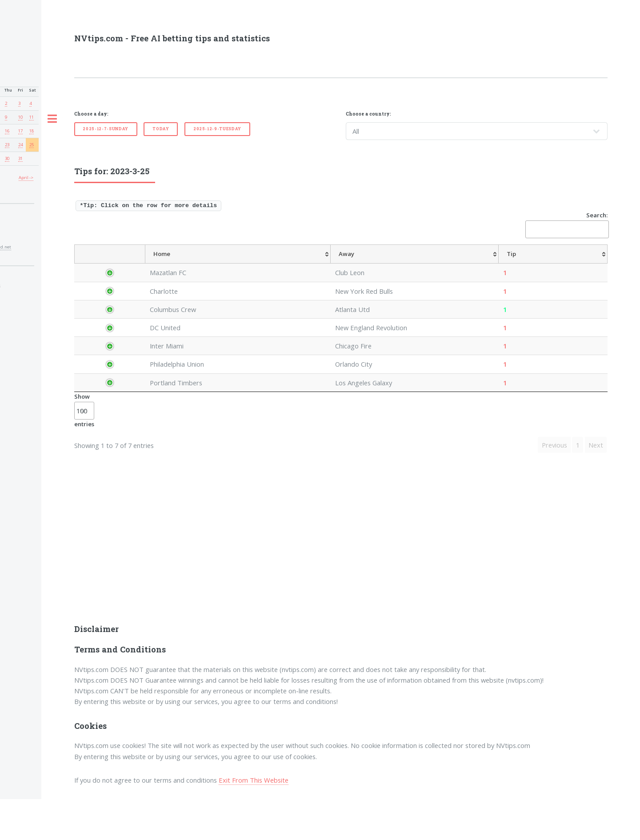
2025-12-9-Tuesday (217, 129)
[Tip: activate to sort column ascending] (320, 264)
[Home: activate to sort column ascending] (199, 264)
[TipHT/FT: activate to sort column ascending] (451, 264)
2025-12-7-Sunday (106, 129)
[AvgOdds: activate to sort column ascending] (348, 264)
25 (32, 145)
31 (20, 158)
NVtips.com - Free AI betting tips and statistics (172, 38)
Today (161, 129)
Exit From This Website (254, 821)
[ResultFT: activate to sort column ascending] (590, 264)
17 (20, 131)
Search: (566, 225)
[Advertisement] (341, 589)
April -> (26, 178)
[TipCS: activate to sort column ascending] (421, 264)
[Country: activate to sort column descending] (111, 264)
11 (32, 117)
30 (7, 158)
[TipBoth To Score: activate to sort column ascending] (546, 264)
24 (20, 145)
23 (7, 145)
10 (20, 117)
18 (32, 131)
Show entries (84, 451)
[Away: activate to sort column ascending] (268, 264)
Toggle (52, 119)
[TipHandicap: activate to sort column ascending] (386, 264)
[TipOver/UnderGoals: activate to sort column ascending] (494, 264)
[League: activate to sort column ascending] (149, 264)
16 (7, 131)
